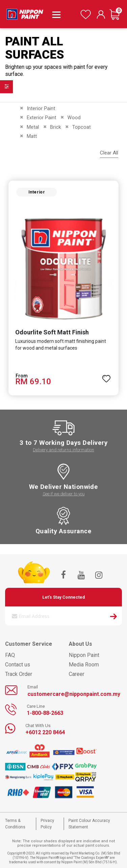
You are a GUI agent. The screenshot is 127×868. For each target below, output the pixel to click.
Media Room (84, 665)
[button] (106, 376)
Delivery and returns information (63, 450)
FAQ (10, 655)
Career (77, 674)
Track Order (19, 674)
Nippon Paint (84, 655)
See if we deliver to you (64, 494)
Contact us (18, 665)
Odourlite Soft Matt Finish (52, 332)
